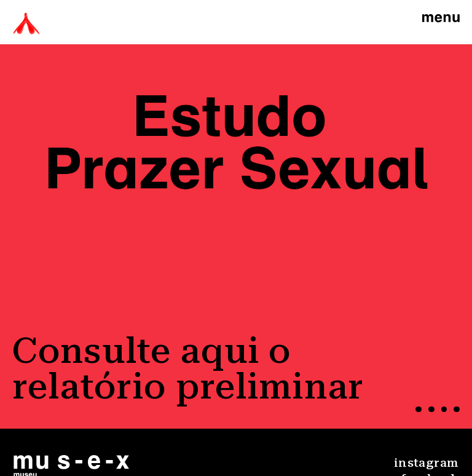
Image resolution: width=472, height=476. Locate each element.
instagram (426, 463)
